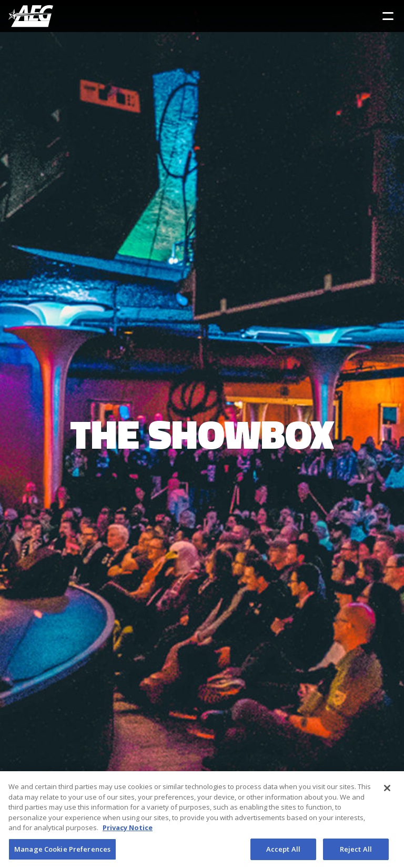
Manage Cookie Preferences (62, 851)
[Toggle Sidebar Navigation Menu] (388, 16)
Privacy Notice (128, 830)
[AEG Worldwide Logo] (31, 16)
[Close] (387, 790)
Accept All (283, 851)
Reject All (356, 851)
